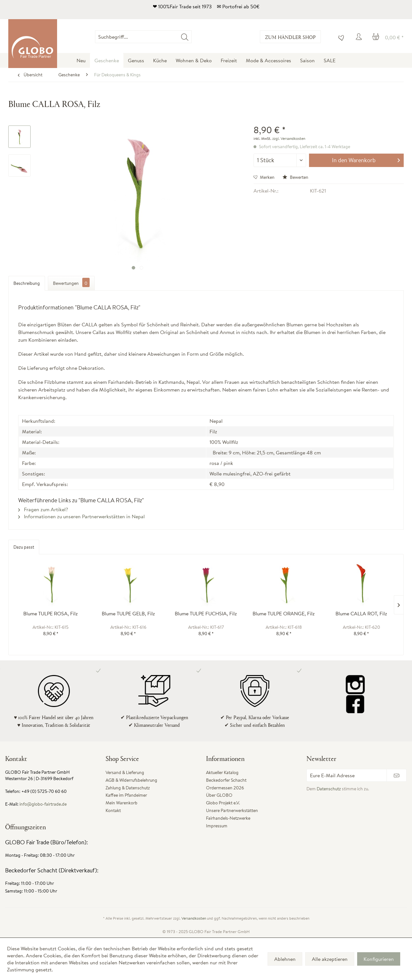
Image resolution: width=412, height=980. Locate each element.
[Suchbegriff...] (143, 37)
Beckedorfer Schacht (226, 780)
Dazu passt (24, 547)
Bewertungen (71, 282)
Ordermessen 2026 (225, 788)
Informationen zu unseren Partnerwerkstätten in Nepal (81, 516)
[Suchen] (185, 37)
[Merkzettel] (340, 37)
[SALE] (330, 60)
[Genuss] (136, 60)
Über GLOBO (219, 795)
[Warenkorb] (388, 37)
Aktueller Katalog (222, 772)
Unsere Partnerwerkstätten (232, 810)
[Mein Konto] (360, 37)
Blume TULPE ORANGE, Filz (284, 614)
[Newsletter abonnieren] (397, 775)
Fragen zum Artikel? (43, 509)
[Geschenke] (107, 60)
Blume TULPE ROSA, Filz (51, 614)
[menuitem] (191, 37)
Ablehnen (285, 959)
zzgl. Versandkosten (289, 138)
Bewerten (295, 177)
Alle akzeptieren (330, 959)
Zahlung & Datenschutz (128, 788)
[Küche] (160, 60)
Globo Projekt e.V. (223, 803)
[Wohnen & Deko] (194, 60)
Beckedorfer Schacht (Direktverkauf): (52, 870)
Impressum (217, 826)
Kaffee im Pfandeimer (126, 795)
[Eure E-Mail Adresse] (347, 775)
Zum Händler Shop (290, 37)
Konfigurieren (379, 959)
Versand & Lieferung (125, 772)
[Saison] (307, 60)
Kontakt (113, 810)
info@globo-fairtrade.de (43, 804)
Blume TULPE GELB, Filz (128, 614)
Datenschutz (329, 789)
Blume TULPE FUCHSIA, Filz (206, 614)
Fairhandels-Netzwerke (228, 818)
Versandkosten (194, 918)
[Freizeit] (229, 60)
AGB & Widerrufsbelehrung (131, 780)
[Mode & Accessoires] (269, 60)
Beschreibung (27, 283)
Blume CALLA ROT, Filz (361, 614)
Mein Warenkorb (121, 803)
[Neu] (81, 60)
